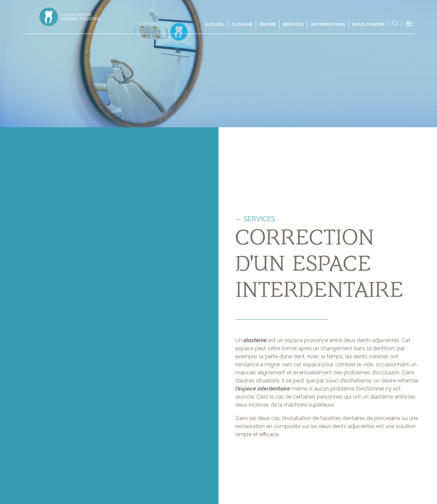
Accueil (215, 24)
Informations (328, 24)
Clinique (242, 24)
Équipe (268, 24)
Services (293, 24)
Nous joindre (369, 24)
